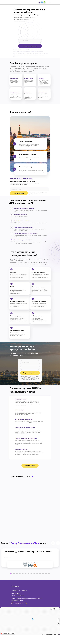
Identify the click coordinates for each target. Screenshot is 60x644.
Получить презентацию (30, 46)
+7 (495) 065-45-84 (22, 590)
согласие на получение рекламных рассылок (31, 379)
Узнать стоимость (19, 193)
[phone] (30, 41)
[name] (30, 368)
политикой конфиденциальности (29, 378)
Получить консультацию (30, 373)
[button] (30, 466)
